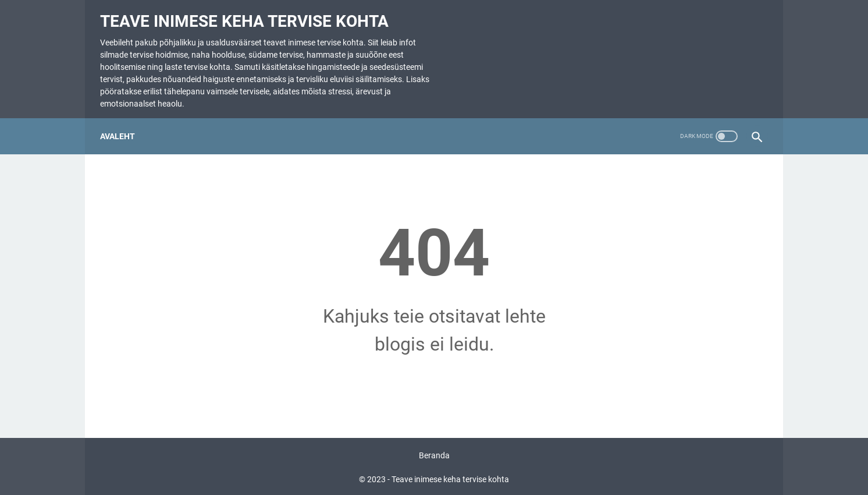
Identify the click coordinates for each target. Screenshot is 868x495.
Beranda (434, 453)
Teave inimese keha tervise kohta (250, 12)
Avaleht (123, 122)
